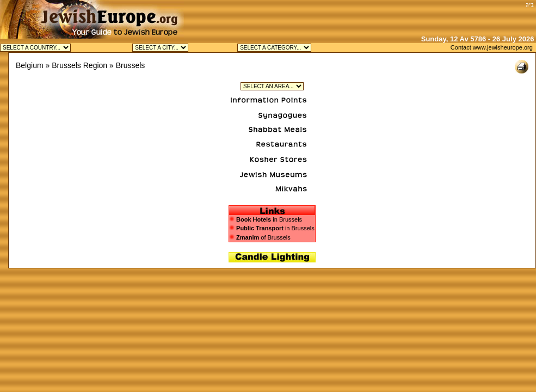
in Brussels (269, 219)
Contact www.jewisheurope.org (492, 47)
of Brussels (260, 237)
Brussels (131, 65)
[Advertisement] (395, 16)
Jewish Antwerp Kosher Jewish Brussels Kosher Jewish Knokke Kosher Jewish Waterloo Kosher (160, 48)
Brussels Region (79, 65)
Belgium (30, 65)
